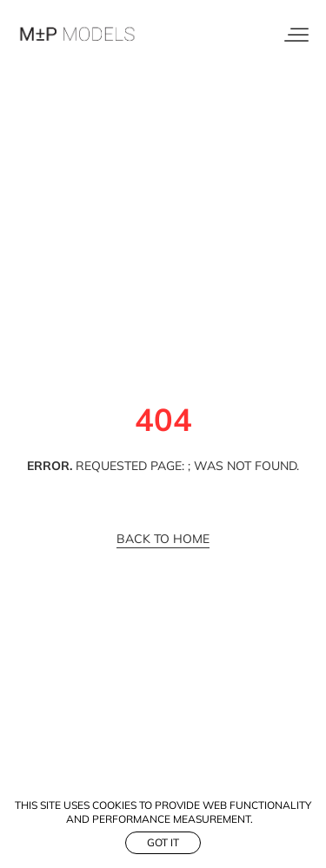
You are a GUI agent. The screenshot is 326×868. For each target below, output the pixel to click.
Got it (163, 842)
